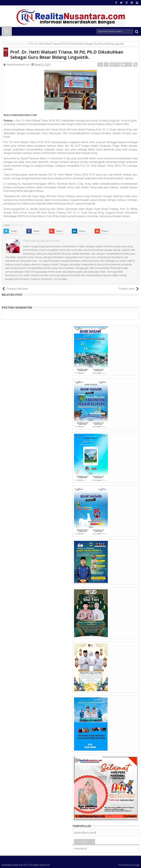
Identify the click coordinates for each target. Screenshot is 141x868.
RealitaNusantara (11, 865)
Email (126, 65)
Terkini (84, 842)
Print (115, 65)
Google (135, 865)
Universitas (17, 225)
